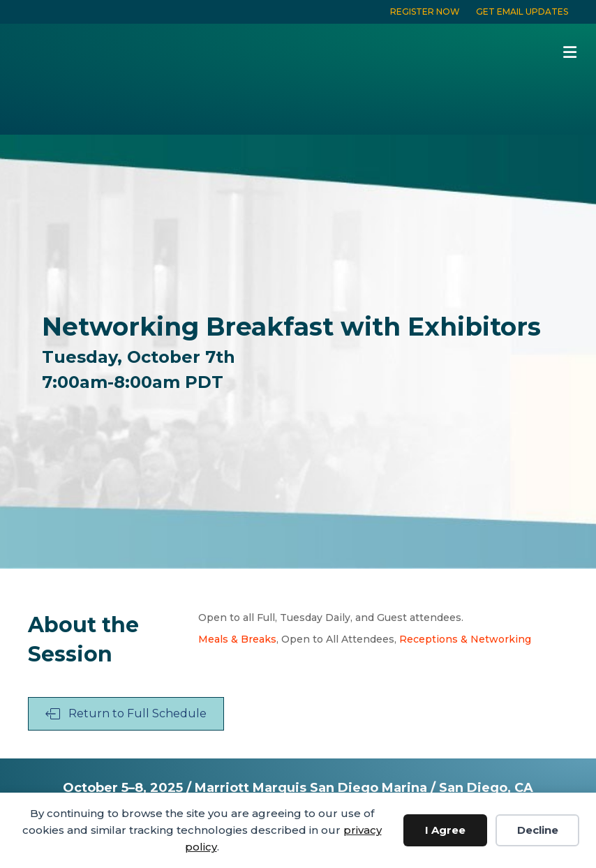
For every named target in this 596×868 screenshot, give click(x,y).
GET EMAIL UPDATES (522, 12)
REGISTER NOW (425, 12)
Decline (538, 830)
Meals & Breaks (237, 639)
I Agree (445, 830)
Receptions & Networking (465, 639)
